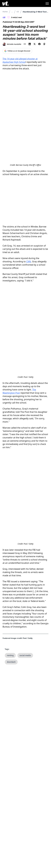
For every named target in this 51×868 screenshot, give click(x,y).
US (18, 12)
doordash (11, 662)
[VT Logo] (5, 3)
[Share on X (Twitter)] (35, 44)
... (12, 12)
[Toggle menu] (47, 4)
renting (10, 655)
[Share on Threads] (44, 44)
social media (25, 655)
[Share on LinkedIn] (30, 44)
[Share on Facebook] (39, 44)
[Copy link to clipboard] (25, 44)
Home (5, 12)
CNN (29, 261)
